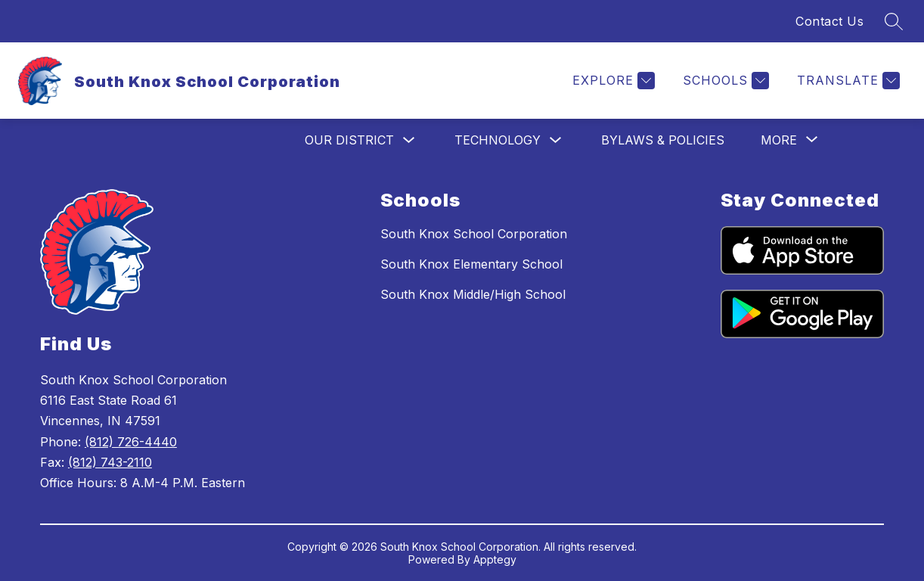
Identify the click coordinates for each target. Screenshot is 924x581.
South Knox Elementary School (471, 264)
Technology (498, 140)
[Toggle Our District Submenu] (409, 140)
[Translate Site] (846, 81)
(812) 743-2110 (110, 462)
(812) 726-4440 (131, 442)
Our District (349, 140)
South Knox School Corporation (474, 234)
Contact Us (829, 21)
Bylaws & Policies (663, 140)
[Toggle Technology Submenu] (556, 140)
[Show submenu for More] (779, 140)
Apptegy (495, 559)
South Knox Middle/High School (473, 294)
